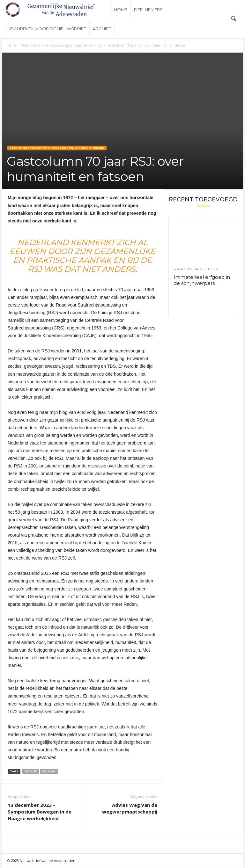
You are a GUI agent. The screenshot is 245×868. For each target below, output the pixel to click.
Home (121, 10)
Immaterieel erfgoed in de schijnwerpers (202, 280)
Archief (102, 29)
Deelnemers (148, 10)
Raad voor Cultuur (196, 269)
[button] (234, 19)
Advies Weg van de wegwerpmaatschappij (130, 808)
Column (49, 771)
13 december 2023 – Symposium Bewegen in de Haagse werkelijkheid (40, 812)
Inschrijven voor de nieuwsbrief (46, 29)
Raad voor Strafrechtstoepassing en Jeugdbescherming (62, 45)
